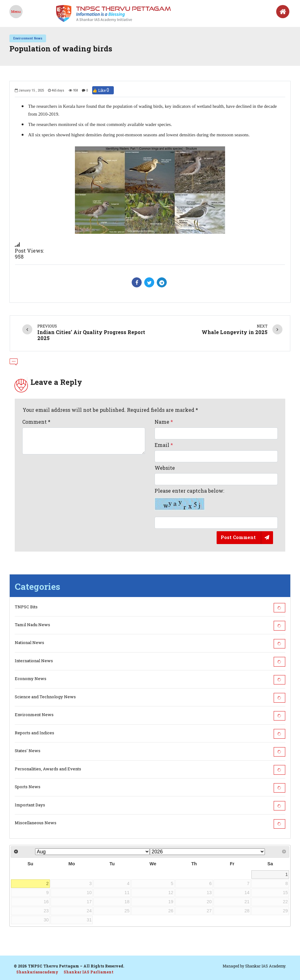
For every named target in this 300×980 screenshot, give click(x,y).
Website (165, 468)
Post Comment (238, 537)
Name (164, 422)
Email (164, 445)
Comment (36, 422)
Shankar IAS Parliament (89, 972)
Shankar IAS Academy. (266, 966)
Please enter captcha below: (189, 499)
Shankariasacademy (37, 972)
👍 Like (103, 90)
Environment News (28, 38)
